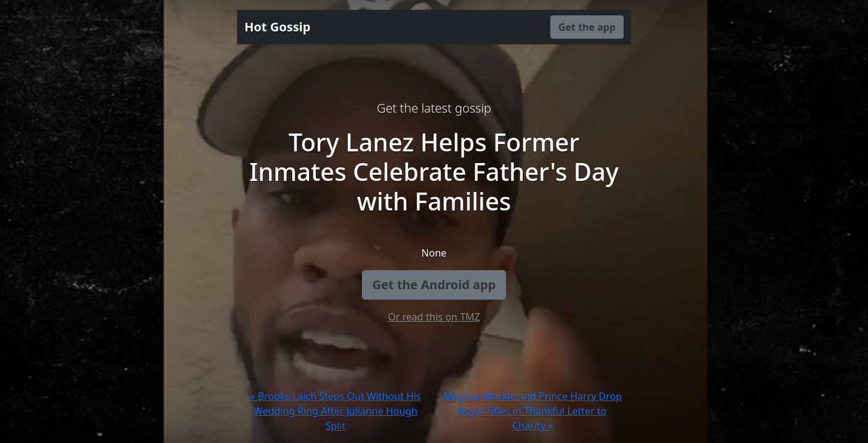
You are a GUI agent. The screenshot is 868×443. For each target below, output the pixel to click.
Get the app (587, 27)
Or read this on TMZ (434, 317)
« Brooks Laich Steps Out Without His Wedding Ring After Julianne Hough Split (335, 411)
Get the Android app (434, 285)
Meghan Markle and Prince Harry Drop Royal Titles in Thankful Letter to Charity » (532, 411)
